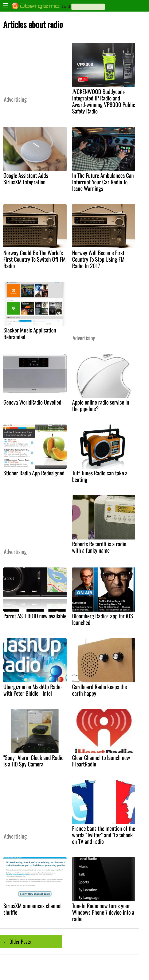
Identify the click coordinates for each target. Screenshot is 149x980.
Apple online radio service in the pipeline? (101, 405)
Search (66, 6)
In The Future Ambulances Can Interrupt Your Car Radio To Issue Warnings (103, 182)
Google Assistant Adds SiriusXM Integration (26, 179)
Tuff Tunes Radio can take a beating (100, 476)
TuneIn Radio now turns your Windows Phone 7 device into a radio (103, 912)
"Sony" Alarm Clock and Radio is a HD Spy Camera (33, 761)
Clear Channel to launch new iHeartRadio (101, 761)
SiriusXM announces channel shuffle (32, 909)
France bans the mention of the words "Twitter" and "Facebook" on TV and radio (104, 835)
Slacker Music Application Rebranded (30, 333)
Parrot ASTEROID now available (35, 616)
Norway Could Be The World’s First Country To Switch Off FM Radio (35, 259)
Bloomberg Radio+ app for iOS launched (103, 619)
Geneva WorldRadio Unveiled (32, 402)
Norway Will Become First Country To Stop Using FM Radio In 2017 (98, 259)
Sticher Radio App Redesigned (34, 473)
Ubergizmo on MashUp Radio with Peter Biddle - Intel (32, 690)
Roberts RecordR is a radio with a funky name (99, 547)
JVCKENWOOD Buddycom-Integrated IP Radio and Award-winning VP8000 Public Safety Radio (104, 101)
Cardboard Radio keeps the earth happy (99, 690)
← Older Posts (17, 941)
